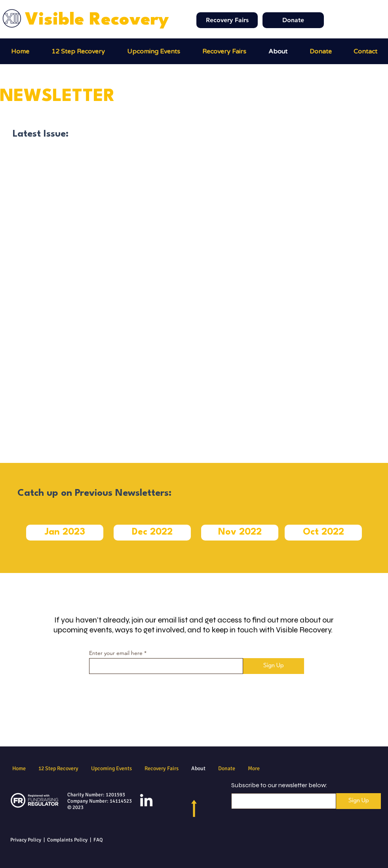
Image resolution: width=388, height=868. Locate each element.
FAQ (98, 840)
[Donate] (293, 20)
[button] (224, 51)
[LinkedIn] (146, 801)
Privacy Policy (26, 840)
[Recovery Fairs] (227, 20)
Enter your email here (116, 653)
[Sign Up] (274, 666)
